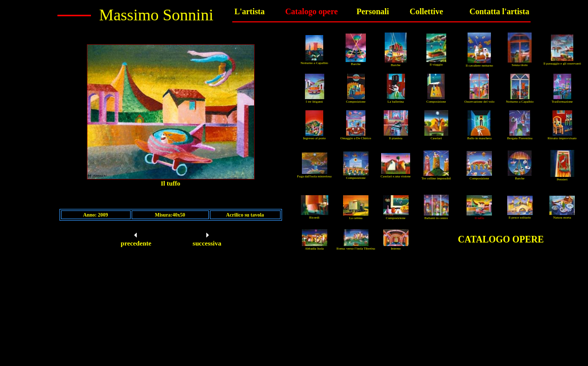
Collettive (426, 11)
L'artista (250, 11)
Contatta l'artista (500, 11)
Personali (373, 11)
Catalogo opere (311, 11)
